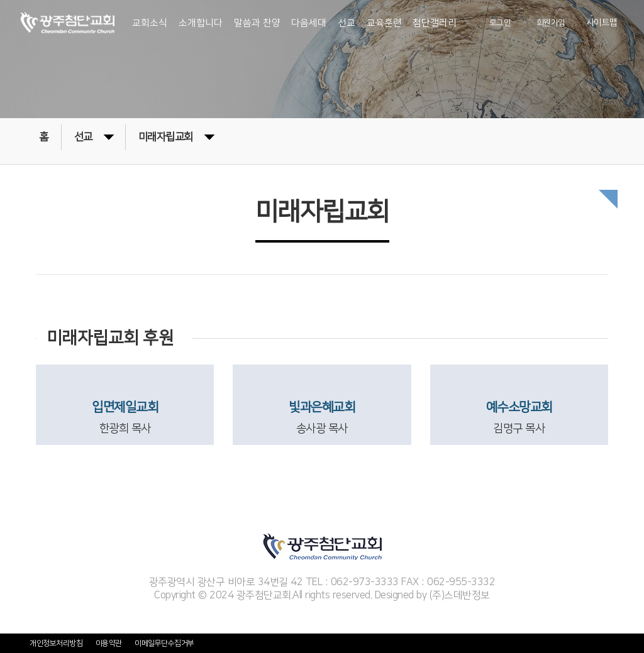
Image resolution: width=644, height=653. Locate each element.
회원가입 (551, 23)
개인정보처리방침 (56, 643)
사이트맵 (602, 23)
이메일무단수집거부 (164, 643)
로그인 (500, 23)
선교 (94, 136)
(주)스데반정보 (460, 595)
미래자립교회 (176, 136)
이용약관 (109, 643)
